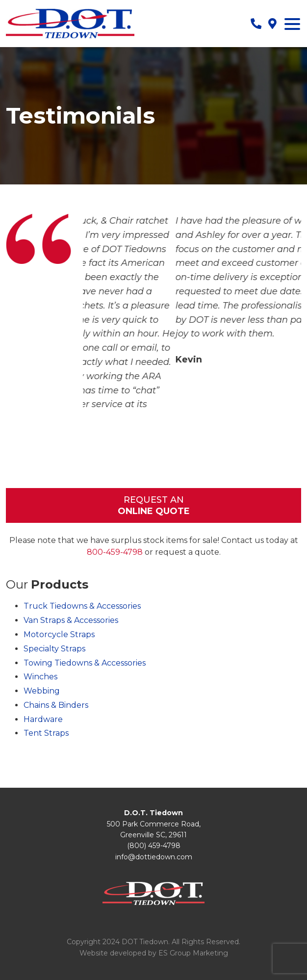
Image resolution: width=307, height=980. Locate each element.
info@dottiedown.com (154, 857)
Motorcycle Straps (59, 634)
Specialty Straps (54, 649)
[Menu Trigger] (292, 24)
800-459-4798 (115, 552)
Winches (40, 677)
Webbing (42, 691)
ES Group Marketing (193, 953)
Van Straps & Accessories (71, 620)
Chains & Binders (56, 705)
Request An (153, 506)
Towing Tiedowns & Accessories (85, 663)
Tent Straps (46, 733)
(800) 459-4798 (154, 846)
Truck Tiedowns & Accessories (82, 606)
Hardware (43, 719)
